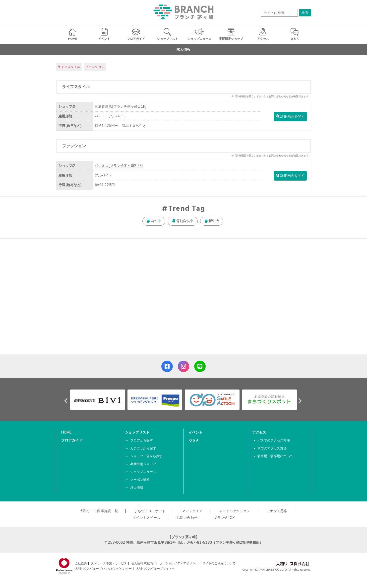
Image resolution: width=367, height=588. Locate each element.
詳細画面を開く (290, 116)
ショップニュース (143, 472)
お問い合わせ (187, 518)
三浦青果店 (121, 106)
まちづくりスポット (150, 511)
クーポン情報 (140, 480)
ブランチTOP (224, 518)
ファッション (95, 67)
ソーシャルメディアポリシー (179, 563)
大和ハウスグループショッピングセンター (103, 568)
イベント (196, 432)
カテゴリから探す (143, 448)
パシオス (119, 166)
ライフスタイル (69, 67)
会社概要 (81, 563)
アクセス (259, 432)
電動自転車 (185, 221)
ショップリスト (137, 432)
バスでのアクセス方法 (274, 440)
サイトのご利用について (219, 563)
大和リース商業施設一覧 (99, 511)
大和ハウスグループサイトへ (155, 568)
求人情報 (137, 488)
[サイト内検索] (279, 13)
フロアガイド (72, 440)
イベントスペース (146, 518)
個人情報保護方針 (143, 563)
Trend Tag (187, 209)
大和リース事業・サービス (109, 563)
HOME (66, 432)
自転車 (156, 221)
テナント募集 (277, 511)
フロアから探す (142, 440)
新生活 (214, 221)
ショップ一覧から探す (146, 456)
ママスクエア (192, 511)
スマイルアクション (235, 511)
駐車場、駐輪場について (275, 456)
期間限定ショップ (143, 464)
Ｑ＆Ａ (194, 440)
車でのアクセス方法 (272, 448)
